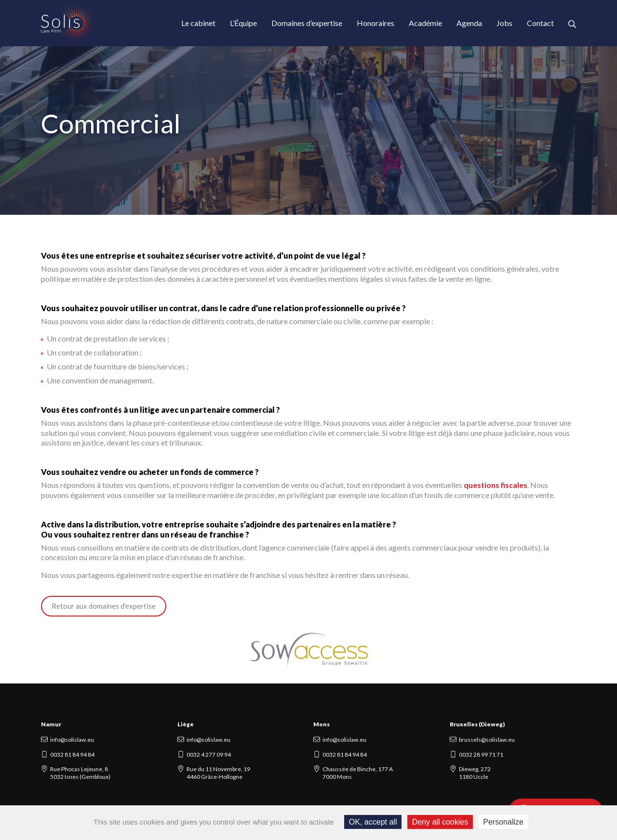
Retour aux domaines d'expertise (104, 606)
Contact (540, 23)
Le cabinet (198, 23)
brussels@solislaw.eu (487, 740)
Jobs (504, 23)
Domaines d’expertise (307, 23)
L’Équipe (243, 23)
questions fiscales (496, 485)
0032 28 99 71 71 (481, 755)
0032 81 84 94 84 (72, 755)
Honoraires (376, 23)
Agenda (469, 23)
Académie (425, 23)
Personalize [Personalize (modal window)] (503, 822)
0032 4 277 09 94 (209, 755)
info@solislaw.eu (72, 740)
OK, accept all (373, 822)
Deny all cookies (440, 822)
